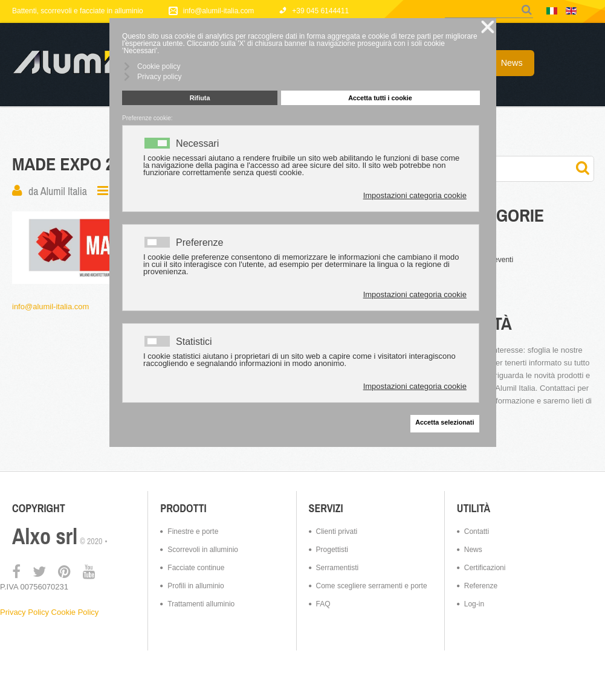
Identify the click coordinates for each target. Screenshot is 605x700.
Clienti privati (337, 531)
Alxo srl (45, 536)
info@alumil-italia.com (50, 307)
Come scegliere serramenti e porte (372, 586)
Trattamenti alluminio (201, 604)
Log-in (474, 604)
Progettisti (332, 550)
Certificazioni (485, 568)
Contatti (477, 531)
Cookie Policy (75, 612)
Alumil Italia (64, 191)
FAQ (323, 604)
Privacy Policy (24, 612)
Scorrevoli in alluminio (203, 550)
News (473, 550)
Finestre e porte (193, 531)
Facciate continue (196, 568)
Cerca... (445, 4)
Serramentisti (338, 568)
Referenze (481, 586)
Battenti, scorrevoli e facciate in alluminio (78, 11)
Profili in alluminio (196, 586)
